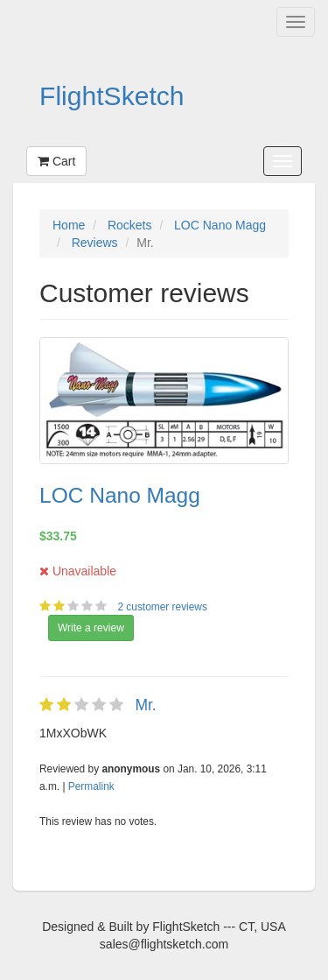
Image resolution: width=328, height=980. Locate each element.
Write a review (91, 628)
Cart (56, 161)
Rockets (130, 225)
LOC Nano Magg (220, 225)
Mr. (145, 705)
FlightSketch (112, 96)
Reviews (95, 243)
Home (69, 225)
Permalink (91, 786)
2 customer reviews (164, 607)
